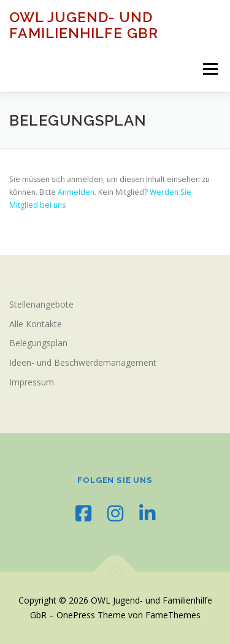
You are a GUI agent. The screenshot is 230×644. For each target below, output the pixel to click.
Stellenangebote (41, 304)
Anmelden (76, 192)
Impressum (32, 382)
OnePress (76, 615)
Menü (209, 69)
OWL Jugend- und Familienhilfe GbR (84, 25)
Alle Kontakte (36, 324)
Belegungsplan (38, 343)
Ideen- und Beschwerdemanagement (83, 362)
